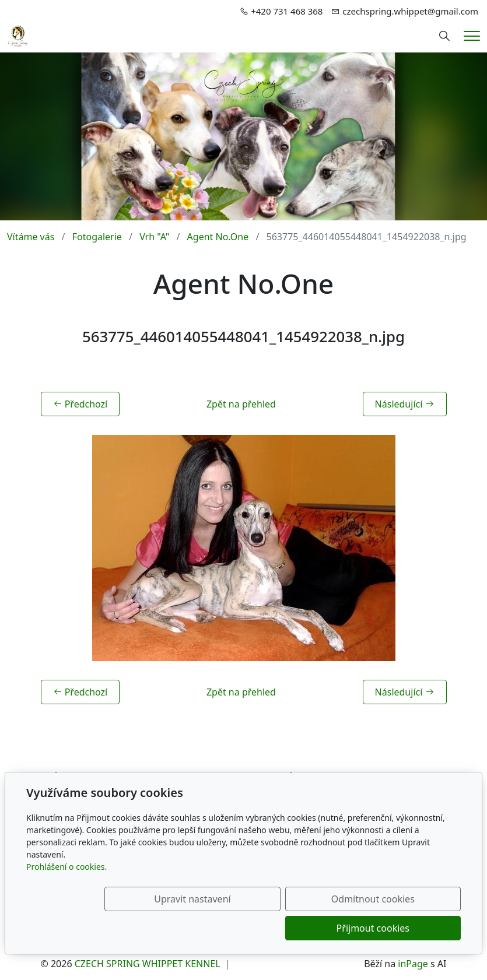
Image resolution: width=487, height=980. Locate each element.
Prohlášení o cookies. (66, 896)
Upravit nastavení (171, 928)
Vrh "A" (154, 237)
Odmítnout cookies (288, 928)
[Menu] (472, 36)
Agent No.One (218, 237)
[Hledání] (444, 36)
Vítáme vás (31, 237)
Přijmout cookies (404, 928)
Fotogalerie (97, 237)
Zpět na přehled (241, 404)
